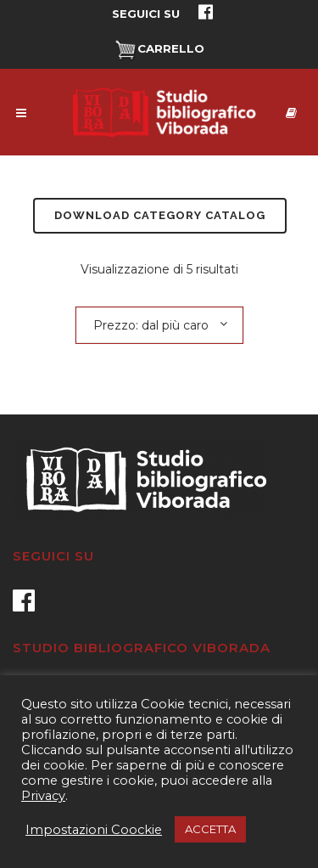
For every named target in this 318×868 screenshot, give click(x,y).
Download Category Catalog (160, 215)
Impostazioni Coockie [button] (94, 830)
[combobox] (159, 324)
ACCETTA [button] (210, 829)
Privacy (43, 796)
